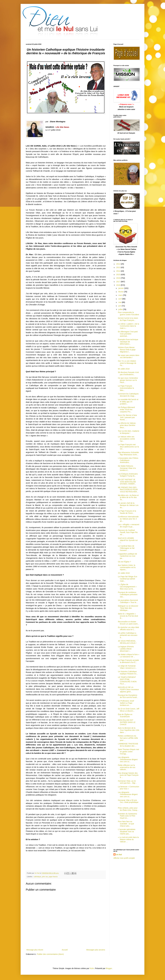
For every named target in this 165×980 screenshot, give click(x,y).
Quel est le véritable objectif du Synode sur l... (128, 540)
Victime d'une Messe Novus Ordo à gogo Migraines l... (127, 350)
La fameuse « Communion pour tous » (129, 788)
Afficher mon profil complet (124, 858)
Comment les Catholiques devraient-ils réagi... (128, 395)
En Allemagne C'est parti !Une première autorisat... (128, 334)
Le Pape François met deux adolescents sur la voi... (128, 447)
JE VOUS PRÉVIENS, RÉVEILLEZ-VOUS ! (127, 642)
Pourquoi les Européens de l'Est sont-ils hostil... (128, 696)
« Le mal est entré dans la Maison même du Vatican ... (128, 839)
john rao (45, 877)
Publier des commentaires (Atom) (50, 954)
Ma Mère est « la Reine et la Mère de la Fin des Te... (128, 497)
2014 (119, 271)
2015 (119, 275)
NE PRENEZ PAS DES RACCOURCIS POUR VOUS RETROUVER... (128, 490)
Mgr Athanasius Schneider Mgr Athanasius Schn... (128, 454)
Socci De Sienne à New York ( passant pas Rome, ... (127, 417)
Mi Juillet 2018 (124, 369)
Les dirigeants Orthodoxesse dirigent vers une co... (128, 759)
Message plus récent (35, 950)
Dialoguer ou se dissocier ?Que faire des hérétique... (128, 608)
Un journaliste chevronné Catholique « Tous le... (128, 601)
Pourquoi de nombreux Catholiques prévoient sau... (128, 595)
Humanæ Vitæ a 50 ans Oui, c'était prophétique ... (128, 802)
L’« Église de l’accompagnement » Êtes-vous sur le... (127, 587)
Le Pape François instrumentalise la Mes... (126, 388)
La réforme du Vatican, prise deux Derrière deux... (127, 425)
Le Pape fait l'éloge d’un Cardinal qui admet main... (128, 579)
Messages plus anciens (96, 950)
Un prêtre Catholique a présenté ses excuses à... (128, 635)
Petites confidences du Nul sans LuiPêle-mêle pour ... (128, 738)
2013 (119, 267)
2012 (119, 264)
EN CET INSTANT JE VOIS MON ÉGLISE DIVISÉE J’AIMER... (127, 482)
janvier (121, 288)
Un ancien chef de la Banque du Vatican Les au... (128, 505)
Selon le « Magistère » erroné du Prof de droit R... (128, 616)
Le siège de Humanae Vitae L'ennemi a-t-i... (127, 667)
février (121, 292)
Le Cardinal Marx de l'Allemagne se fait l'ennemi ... (126, 548)
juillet (121, 309)
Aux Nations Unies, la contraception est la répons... (127, 567)
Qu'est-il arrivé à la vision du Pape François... (128, 319)
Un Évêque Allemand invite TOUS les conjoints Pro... (126, 410)
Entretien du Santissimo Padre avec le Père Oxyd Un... (127, 816)
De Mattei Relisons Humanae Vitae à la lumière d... (127, 468)
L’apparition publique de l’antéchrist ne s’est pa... (127, 556)
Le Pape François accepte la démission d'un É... (128, 661)
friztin (92, 968)
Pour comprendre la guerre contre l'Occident (128, 313)
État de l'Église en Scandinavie (125, 715)
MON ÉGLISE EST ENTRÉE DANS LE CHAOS (127, 722)
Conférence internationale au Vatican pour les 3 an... (128, 519)
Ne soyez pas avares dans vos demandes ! (129, 356)
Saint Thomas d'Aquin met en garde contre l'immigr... (129, 752)
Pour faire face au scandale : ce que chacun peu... (126, 824)
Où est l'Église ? (124, 562)
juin (120, 306)
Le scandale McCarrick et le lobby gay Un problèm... (128, 402)
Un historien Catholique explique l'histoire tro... (128, 673)
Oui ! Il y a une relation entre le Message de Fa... (127, 363)
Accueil (65, 950)
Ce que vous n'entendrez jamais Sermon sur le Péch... (128, 380)
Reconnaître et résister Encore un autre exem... (129, 623)
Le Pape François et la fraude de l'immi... (127, 512)
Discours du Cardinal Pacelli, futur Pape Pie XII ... (128, 532)
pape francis (53, 877)
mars (121, 295)
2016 (119, 278)
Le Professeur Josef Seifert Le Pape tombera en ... (126, 703)
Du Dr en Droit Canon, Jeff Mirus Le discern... (129, 710)
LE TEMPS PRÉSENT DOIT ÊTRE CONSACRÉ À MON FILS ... (127, 680)
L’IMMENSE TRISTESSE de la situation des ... (128, 745)
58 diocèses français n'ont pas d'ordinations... (128, 373)
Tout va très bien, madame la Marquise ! (129, 432)
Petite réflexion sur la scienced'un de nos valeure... (127, 767)
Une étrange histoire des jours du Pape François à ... (128, 775)
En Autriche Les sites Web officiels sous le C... (128, 628)
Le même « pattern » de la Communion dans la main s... (128, 326)
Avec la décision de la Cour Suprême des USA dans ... (129, 730)
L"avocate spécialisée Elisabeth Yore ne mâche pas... (127, 832)
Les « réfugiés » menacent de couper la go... (129, 526)
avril (120, 299)
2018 (119, 285)
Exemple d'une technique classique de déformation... (128, 342)
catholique (37, 877)
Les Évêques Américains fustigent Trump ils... (128, 475)
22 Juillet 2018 (124, 573)
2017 (119, 282)
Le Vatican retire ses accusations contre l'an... (126, 439)
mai (120, 302)
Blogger (109, 968)
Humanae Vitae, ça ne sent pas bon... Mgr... (127, 782)
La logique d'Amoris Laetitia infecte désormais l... (126, 649)
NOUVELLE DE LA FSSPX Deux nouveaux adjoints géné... (128, 689)
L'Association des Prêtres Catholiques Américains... (128, 460)
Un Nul (119, 855)
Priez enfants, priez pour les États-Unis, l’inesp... (128, 809)
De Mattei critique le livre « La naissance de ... (129, 656)
